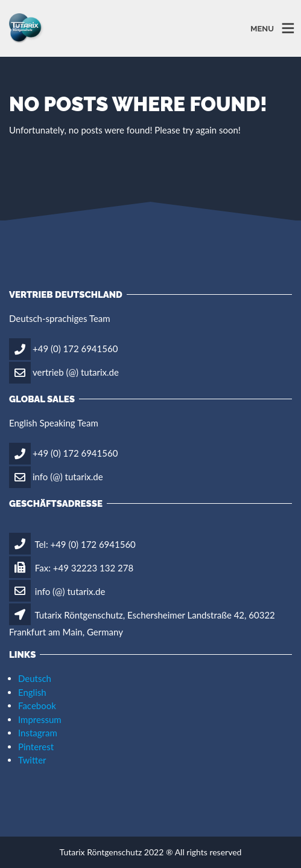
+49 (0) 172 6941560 (75, 348)
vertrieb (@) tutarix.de (76, 371)
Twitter (32, 760)
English (32, 692)
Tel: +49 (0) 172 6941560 (72, 544)
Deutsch (35, 678)
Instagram (38, 733)
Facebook (37, 706)
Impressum (40, 719)
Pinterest (36, 747)
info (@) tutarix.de (68, 476)
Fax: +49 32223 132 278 (71, 568)
